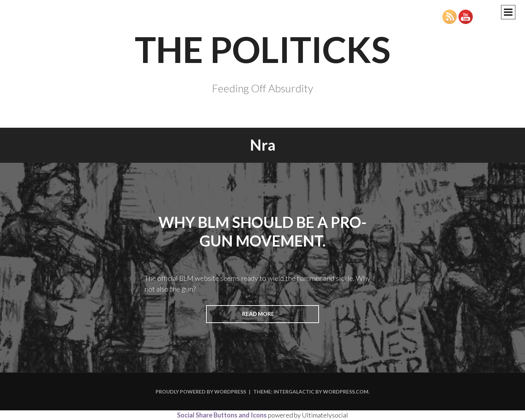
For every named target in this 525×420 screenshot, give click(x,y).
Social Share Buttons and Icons (222, 415)
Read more (277, 316)
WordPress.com (346, 392)
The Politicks (263, 49)
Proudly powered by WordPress (201, 392)
